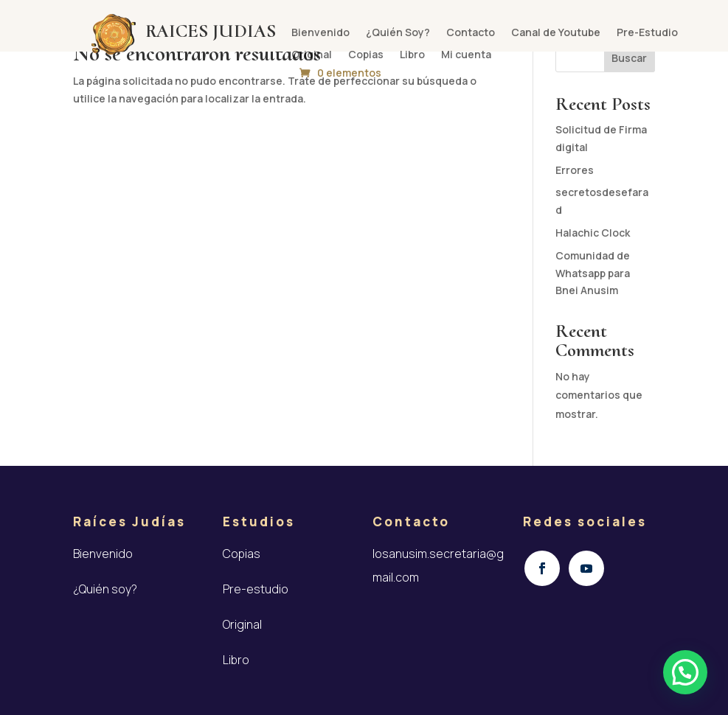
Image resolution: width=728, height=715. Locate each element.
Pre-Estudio (647, 33)
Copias (366, 55)
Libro (412, 55)
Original (312, 55)
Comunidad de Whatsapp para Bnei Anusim (593, 273)
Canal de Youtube (556, 33)
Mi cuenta (466, 55)
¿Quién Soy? (398, 33)
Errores (575, 170)
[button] (685, 672)
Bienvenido (320, 33)
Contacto (471, 33)
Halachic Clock (593, 233)
